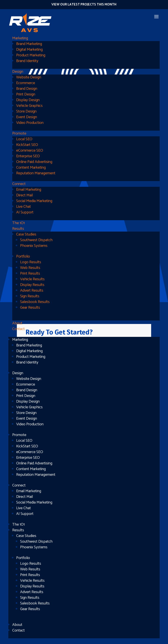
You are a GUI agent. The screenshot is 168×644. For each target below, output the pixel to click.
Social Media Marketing (34, 201)
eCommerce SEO (30, 151)
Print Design (26, 94)
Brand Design (27, 89)
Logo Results (31, 262)
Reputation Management (36, 173)
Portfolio (23, 256)
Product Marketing (31, 55)
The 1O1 (18, 223)
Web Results (30, 268)
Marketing (20, 38)
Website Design (29, 77)
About (17, 323)
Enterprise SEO (28, 156)
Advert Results (32, 291)
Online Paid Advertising (34, 162)
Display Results (32, 285)
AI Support (25, 212)
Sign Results (30, 296)
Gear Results (30, 308)
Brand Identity (27, 61)
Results (18, 229)
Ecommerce (26, 83)
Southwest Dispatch (36, 240)
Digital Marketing (29, 50)
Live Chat (24, 207)
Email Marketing (29, 190)
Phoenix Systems (34, 246)
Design (18, 72)
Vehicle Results (32, 279)
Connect (19, 184)
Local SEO (24, 139)
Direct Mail (24, 195)
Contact (18, 329)
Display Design (28, 100)
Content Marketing (31, 168)
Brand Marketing (29, 44)
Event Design (27, 117)
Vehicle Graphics (29, 106)
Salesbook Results (35, 302)
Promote (19, 133)
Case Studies (26, 234)
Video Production (30, 123)
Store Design (26, 111)
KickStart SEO (27, 145)
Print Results (30, 274)
